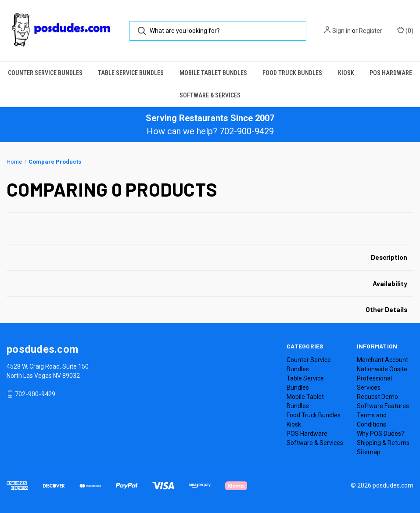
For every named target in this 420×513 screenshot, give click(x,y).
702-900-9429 (35, 394)
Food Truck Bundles (292, 73)
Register (371, 31)
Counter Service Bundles (45, 73)
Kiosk (346, 73)
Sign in (341, 31)
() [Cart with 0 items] (405, 30)
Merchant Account (382, 360)
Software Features (383, 406)
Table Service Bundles (131, 73)
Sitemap (369, 452)
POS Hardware (391, 73)
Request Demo (377, 397)
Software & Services (210, 95)
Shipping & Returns (383, 443)
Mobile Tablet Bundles (213, 73)
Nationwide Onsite (382, 369)
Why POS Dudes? (381, 434)
